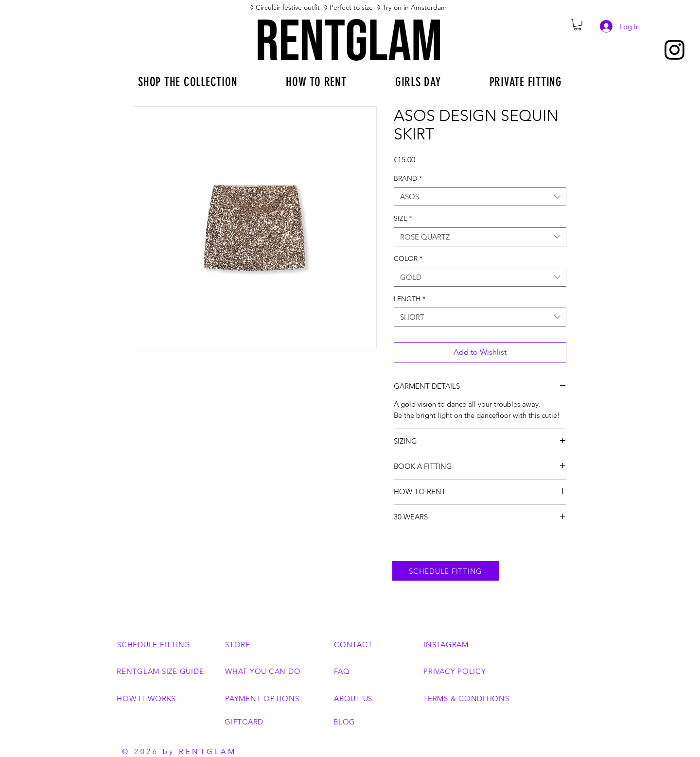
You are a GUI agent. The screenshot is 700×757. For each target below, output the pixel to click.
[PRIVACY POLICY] (474, 671)
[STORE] (276, 644)
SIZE (403, 218)
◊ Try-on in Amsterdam (413, 7)
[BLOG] (375, 722)
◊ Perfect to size (348, 7)
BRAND (408, 178)
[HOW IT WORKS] (167, 698)
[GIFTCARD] (275, 722)
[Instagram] (674, 50)
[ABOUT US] (375, 698)
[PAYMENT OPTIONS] (276, 698)
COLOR (408, 258)
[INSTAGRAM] (465, 644)
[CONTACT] (375, 644)
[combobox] (480, 197)
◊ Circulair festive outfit (287, 7)
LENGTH (410, 299)
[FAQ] (375, 671)
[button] (577, 25)
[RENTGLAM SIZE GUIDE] (167, 671)
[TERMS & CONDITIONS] (479, 698)
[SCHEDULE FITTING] (446, 571)
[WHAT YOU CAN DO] (266, 671)
